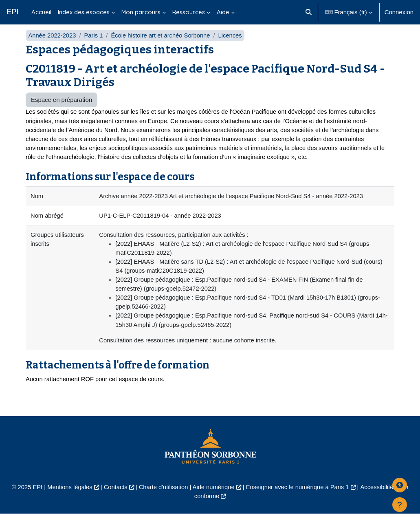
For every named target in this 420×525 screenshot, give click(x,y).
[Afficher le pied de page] (400, 505)
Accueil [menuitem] (41, 12)
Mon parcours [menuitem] (141, 12)
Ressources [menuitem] (189, 12)
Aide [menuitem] (223, 12)
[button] (309, 12)
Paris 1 (94, 44)
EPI (12, 12)
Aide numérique (213, 498)
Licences (232, 44)
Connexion (399, 12)
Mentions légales (68, 498)
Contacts (115, 498)
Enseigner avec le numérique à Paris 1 (299, 498)
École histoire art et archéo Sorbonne (162, 44)
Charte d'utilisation (163, 498)
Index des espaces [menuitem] (84, 12)
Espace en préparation (62, 109)
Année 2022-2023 (52, 44)
